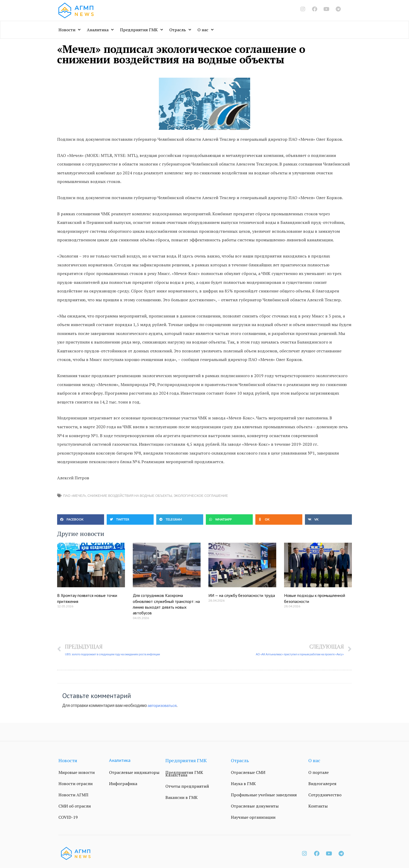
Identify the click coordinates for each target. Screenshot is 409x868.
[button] (81, 519)
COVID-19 (68, 817)
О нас (206, 30)
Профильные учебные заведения (264, 795)
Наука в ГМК (243, 784)
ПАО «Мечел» (74, 496)
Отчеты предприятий (187, 786)
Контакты (318, 806)
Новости (70, 30)
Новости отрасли (76, 784)
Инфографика (123, 784)
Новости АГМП (73, 795)
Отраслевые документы (255, 806)
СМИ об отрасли (75, 806)
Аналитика (100, 30)
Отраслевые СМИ (248, 773)
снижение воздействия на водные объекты (130, 496)
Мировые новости (77, 773)
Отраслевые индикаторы (134, 773)
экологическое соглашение (201, 496)
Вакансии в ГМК (182, 798)
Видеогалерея (322, 784)
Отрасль (180, 30)
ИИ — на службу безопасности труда (242, 595)
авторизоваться (163, 705)
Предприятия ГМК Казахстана (184, 774)
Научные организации (253, 817)
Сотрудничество (325, 795)
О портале (318, 773)
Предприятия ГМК (142, 30)
